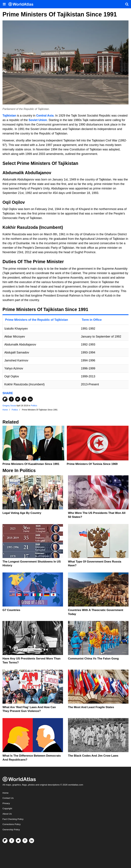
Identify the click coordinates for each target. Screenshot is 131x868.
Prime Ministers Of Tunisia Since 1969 (92, 464)
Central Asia (45, 116)
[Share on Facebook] (11, 399)
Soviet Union (38, 120)
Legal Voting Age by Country (22, 513)
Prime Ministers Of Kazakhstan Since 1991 (31, 464)
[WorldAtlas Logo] (22, 4)
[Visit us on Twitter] (18, 841)
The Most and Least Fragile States (91, 707)
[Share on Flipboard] (5, 399)
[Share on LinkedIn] (30, 399)
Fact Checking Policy (13, 819)
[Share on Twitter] (18, 399)
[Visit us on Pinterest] (25, 841)
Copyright (7, 808)
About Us (7, 814)
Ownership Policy (11, 830)
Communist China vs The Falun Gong (93, 659)
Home (5, 793)
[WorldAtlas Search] (127, 4)
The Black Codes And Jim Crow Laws (93, 756)
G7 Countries (11, 610)
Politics (34, 406)
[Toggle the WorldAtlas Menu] (4, 4)
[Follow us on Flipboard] (5, 841)
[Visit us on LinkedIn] (32, 841)
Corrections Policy (12, 824)
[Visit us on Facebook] (12, 841)
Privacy (6, 803)
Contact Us (8, 798)
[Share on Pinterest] (24, 399)
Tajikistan (9, 116)
